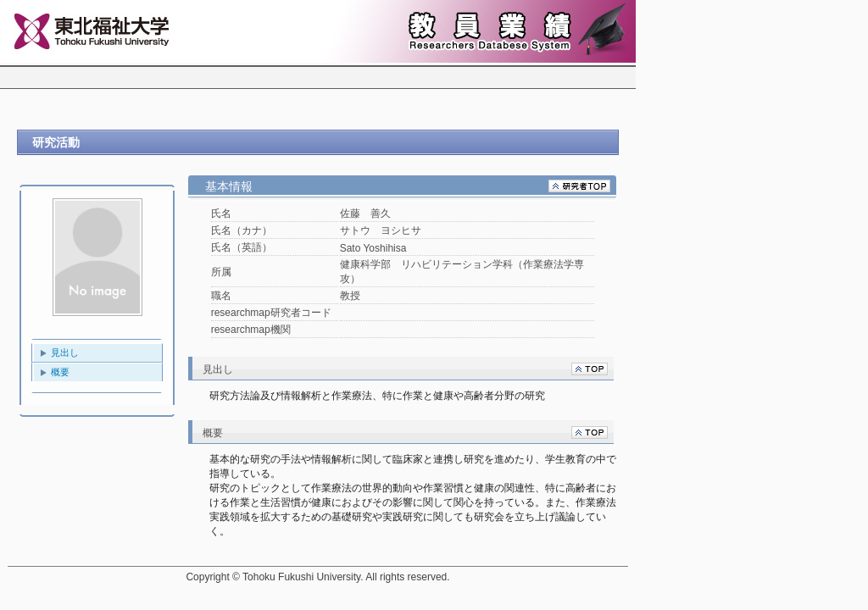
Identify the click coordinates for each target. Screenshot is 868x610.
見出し (65, 352)
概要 (60, 372)
